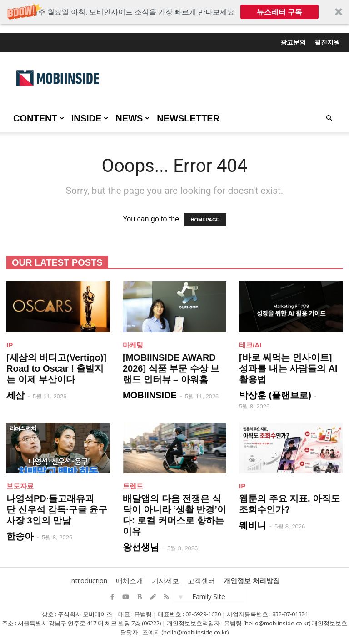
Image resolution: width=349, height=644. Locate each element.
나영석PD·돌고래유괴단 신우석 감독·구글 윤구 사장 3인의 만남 (57, 509)
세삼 (15, 395)
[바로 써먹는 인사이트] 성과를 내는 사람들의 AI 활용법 (288, 368)
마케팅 (133, 345)
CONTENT (39, 118)
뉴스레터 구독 (279, 12)
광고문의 (293, 42)
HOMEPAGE (205, 220)
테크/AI (250, 345)
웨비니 (253, 525)
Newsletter (188, 118)
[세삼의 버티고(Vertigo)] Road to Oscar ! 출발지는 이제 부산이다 (56, 368)
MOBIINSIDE (150, 395)
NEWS (132, 118)
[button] (174, 12)
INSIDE (90, 118)
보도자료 (20, 486)
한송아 (20, 536)
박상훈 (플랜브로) (275, 395)
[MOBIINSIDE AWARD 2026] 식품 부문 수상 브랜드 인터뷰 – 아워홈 (171, 368)
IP (10, 345)
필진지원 (327, 42)
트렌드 (133, 486)
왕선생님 (141, 547)
